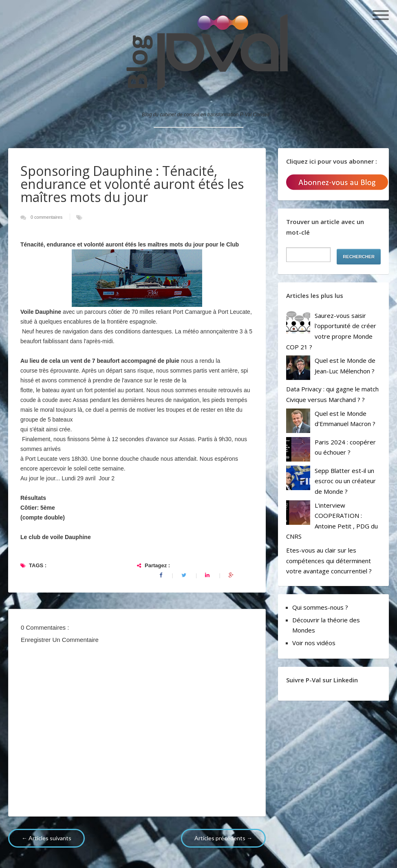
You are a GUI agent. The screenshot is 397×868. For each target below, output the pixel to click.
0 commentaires (47, 217)
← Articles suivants (46, 838)
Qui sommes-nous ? (320, 607)
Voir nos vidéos (314, 643)
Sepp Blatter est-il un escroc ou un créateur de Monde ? (345, 481)
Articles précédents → (223, 838)
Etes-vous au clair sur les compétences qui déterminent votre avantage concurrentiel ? (329, 561)
